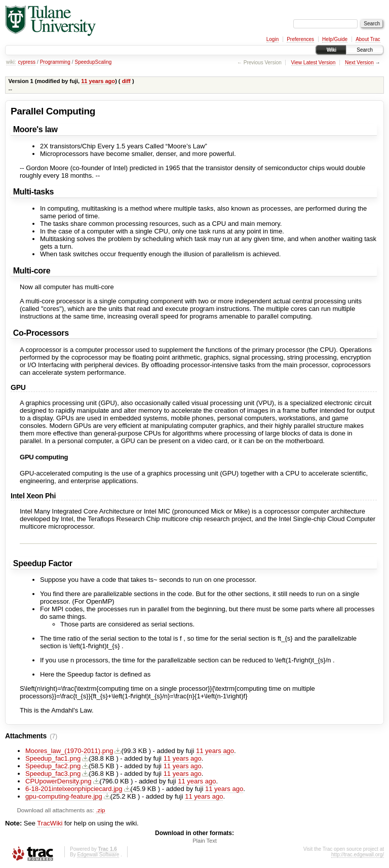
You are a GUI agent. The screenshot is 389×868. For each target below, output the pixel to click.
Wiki (331, 50)
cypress (26, 62)
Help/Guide (335, 39)
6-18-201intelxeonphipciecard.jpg (74, 789)
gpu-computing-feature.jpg (64, 796)
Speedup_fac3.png (53, 774)
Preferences (300, 39)
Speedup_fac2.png (53, 766)
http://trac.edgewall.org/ (358, 855)
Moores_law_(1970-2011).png (69, 751)
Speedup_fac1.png (53, 758)
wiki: (11, 62)
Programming (55, 62)
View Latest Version (314, 63)
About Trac (368, 39)
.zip (100, 810)
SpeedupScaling (93, 62)
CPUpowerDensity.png (59, 781)
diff (126, 81)
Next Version (359, 63)
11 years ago (98, 81)
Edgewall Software (98, 855)
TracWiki (50, 823)
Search (365, 50)
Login (273, 39)
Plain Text (205, 841)
